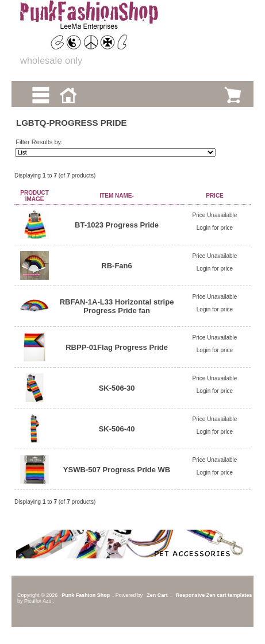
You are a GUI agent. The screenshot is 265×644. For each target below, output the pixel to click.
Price (215, 196)
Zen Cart (157, 595)
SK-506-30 (117, 388)
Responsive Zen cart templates (214, 595)
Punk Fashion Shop (86, 595)
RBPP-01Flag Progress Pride (117, 347)
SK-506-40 (117, 429)
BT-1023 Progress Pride (117, 225)
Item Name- (116, 196)
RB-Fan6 (116, 266)
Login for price (215, 228)
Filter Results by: (39, 142)
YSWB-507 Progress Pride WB (117, 470)
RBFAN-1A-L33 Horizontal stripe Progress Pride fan (117, 306)
